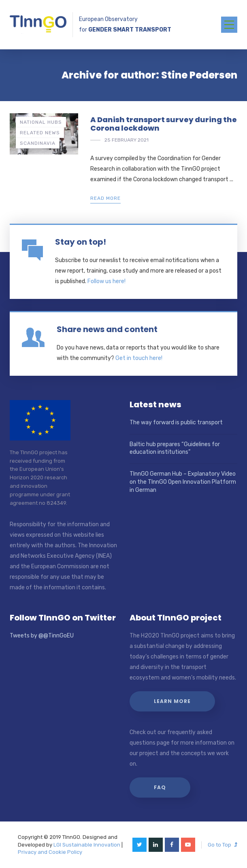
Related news (40, 133)
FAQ (160, 787)
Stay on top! (81, 242)
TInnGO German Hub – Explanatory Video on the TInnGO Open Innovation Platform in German (183, 482)
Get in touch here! (139, 358)
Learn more (172, 701)
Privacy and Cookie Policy (50, 852)
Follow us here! (106, 281)
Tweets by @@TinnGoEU (42, 636)
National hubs (41, 122)
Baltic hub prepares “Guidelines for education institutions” (175, 448)
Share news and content (107, 329)
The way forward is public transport (176, 422)
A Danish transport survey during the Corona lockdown (164, 124)
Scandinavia (38, 143)
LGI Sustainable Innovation (87, 845)
